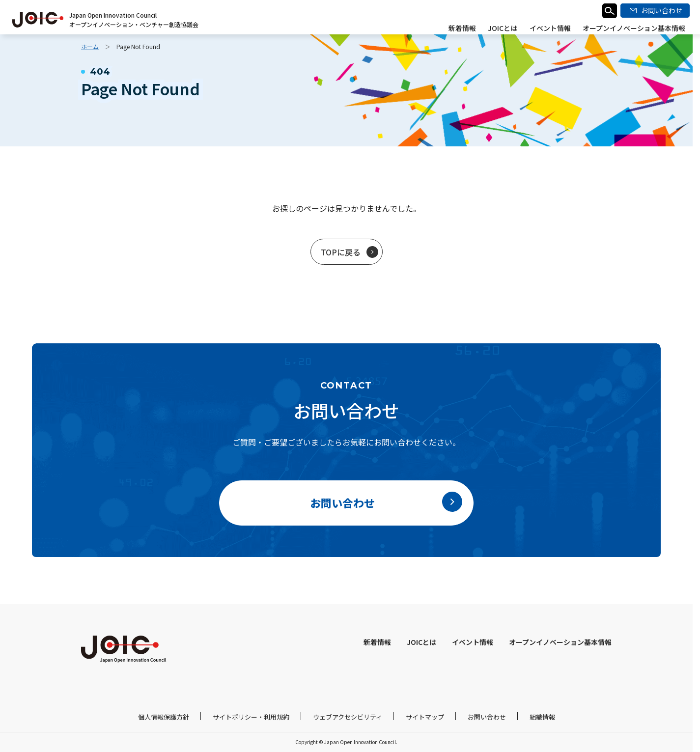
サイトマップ (425, 717)
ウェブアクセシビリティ (348, 717)
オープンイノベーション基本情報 (634, 28)
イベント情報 (550, 28)
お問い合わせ (487, 717)
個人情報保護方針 (164, 717)
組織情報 (542, 717)
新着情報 (463, 28)
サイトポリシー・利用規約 (251, 717)
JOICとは (503, 28)
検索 (610, 11)
